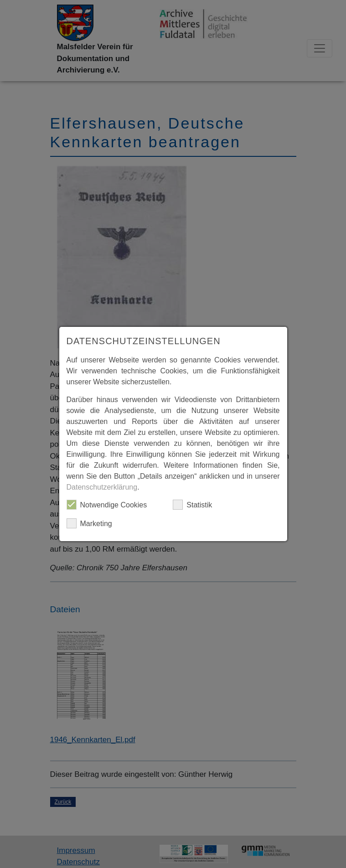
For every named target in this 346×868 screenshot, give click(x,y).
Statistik (192, 505)
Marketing (89, 523)
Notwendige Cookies (107, 505)
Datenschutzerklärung (102, 487)
